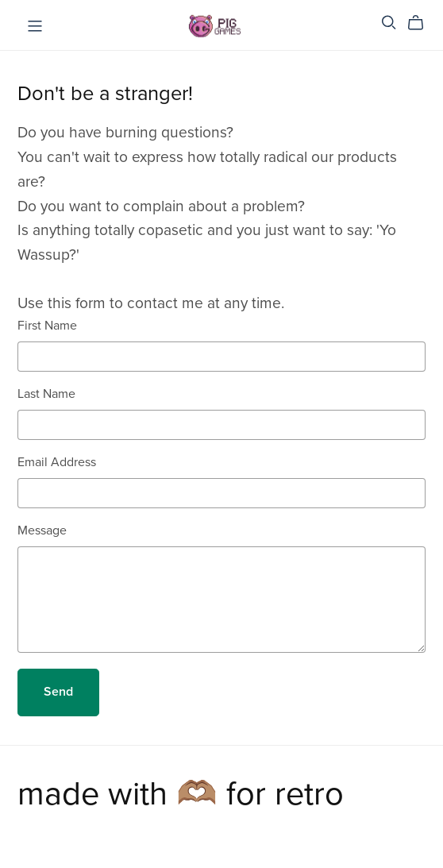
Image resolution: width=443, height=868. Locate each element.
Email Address (57, 462)
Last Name (46, 394)
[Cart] (422, 23)
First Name (47, 326)
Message (42, 530)
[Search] (389, 23)
